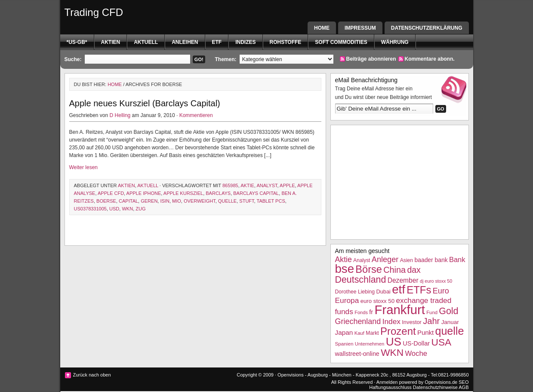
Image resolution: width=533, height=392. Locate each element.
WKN (127, 209)
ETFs (419, 290)
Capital (128, 201)
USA (442, 342)
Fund (432, 312)
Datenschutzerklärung (427, 28)
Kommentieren (196, 115)
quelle (227, 201)
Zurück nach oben (92, 375)
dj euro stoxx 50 (436, 281)
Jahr (431, 321)
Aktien (111, 42)
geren (149, 201)
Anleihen (185, 42)
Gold (448, 311)
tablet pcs (271, 201)
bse (345, 269)
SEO (464, 382)
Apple (287, 185)
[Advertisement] (400, 181)
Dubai (383, 292)
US (394, 342)
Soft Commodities (341, 42)
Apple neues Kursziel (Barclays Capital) (145, 103)
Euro (441, 291)
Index (391, 321)
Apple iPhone (144, 193)
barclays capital (256, 193)
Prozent (398, 331)
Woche (416, 353)
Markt (372, 333)
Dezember (403, 280)
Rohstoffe (286, 42)
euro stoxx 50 (377, 301)
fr (371, 312)
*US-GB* (77, 42)
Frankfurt (400, 310)
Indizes (245, 42)
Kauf (359, 333)
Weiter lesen (83, 167)
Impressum (360, 28)
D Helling (120, 115)
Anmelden (387, 382)
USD (114, 209)
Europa (347, 300)
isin (165, 201)
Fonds (361, 312)
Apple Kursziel (183, 193)
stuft (246, 201)
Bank (457, 259)
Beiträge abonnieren (371, 59)
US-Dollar (416, 343)
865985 (230, 185)
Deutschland (361, 280)
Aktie (247, 185)
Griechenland (358, 321)
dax (414, 270)
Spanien (344, 344)
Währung (395, 42)
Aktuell (146, 42)
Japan (344, 332)
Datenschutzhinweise (435, 387)
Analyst (267, 185)
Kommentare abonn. (430, 59)
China (394, 270)
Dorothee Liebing (355, 292)
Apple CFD (111, 193)
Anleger (385, 259)
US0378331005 (90, 209)
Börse (368, 269)
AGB (464, 387)
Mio (177, 201)
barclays (218, 193)
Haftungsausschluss (390, 387)
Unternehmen (370, 344)
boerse (106, 201)
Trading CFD (94, 12)
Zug (140, 209)
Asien (407, 260)
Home (322, 28)
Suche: (73, 59)
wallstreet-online (357, 354)
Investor (412, 322)
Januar (450, 322)
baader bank (431, 260)
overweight (200, 201)
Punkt (425, 332)
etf (217, 42)
